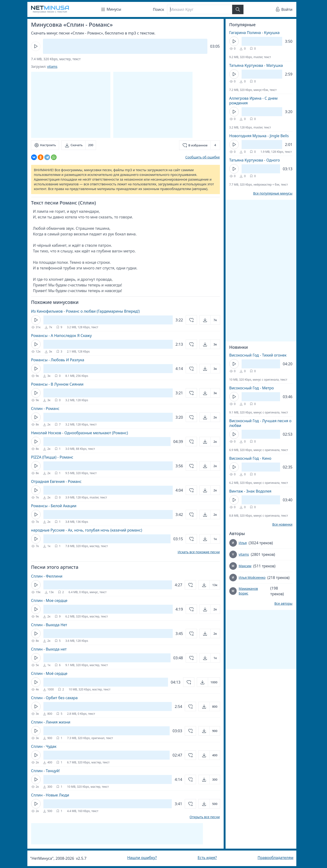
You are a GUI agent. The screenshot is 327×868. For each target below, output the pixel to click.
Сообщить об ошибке (202, 157)
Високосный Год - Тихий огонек (258, 355)
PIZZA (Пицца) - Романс (52, 457)
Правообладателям (276, 858)
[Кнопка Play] (36, 46)
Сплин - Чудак (44, 746)
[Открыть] (210, 320)
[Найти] (238, 9)
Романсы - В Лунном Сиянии (57, 384)
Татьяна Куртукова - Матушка (256, 65)
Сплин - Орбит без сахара (54, 698)
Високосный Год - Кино (250, 458)
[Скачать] (79, 145)
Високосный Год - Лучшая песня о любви (260, 423)
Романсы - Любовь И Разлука (58, 360)
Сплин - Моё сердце (49, 673)
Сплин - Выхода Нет (49, 625)
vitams (52, 66)
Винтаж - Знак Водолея (250, 491)
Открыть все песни (205, 817)
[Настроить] (45, 145)
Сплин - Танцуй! (46, 771)
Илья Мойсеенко (252, 577)
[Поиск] (200, 9)
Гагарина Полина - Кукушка (255, 33)
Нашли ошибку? (142, 858)
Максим (245, 566)
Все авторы (283, 604)
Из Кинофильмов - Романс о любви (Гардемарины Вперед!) (85, 311)
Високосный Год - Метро (252, 388)
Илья (243, 543)
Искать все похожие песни (199, 552)
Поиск (159, 9)
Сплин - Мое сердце (49, 600)
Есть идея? (207, 858)
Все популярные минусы (273, 193)
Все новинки (282, 524)
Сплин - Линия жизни (51, 722)
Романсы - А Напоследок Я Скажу (61, 336)
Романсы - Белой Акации (54, 506)
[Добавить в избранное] (199, 145)
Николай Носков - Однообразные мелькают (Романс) (80, 433)
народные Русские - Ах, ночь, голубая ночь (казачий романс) (87, 530)
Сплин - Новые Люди (50, 795)
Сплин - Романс (45, 408)
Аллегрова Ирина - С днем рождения (254, 101)
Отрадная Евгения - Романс (56, 481)
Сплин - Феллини (47, 576)
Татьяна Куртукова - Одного (255, 160)
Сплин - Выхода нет (49, 649)
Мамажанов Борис (248, 591)
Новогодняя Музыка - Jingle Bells (259, 136)
